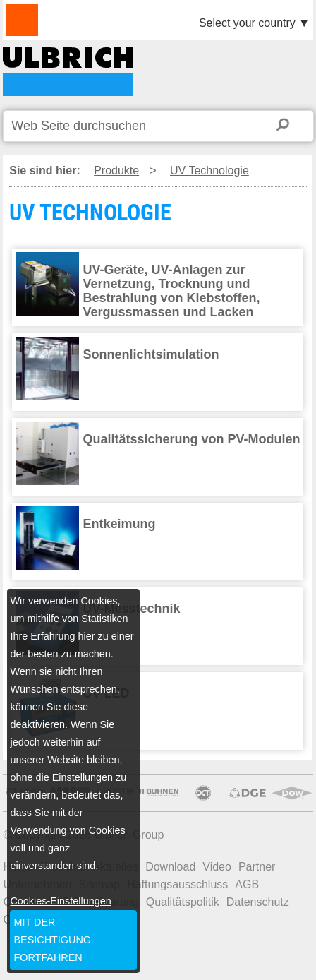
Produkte (116, 171)
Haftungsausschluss (177, 884)
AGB (247, 884)
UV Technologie (209, 171)
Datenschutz (258, 902)
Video (217, 867)
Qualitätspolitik (183, 902)
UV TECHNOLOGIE (68, 72)
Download (170, 867)
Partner (257, 867)
